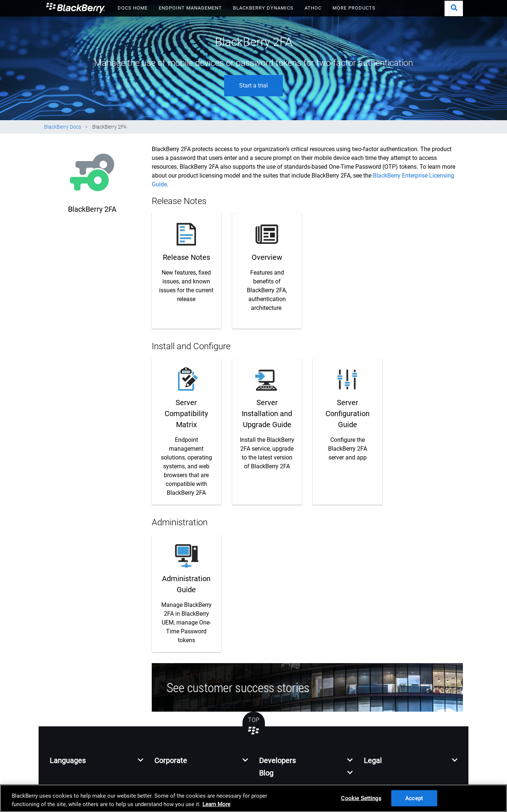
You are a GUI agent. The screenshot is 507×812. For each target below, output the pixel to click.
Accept (414, 798)
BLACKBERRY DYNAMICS (263, 8)
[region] (253, 798)
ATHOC (313, 8)
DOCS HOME (133, 8)
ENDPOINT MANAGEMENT (190, 8)
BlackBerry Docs (63, 127)
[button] (454, 8)
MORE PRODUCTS (354, 8)
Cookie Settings (361, 798)
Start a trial (253, 85)
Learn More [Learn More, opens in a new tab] (216, 804)
